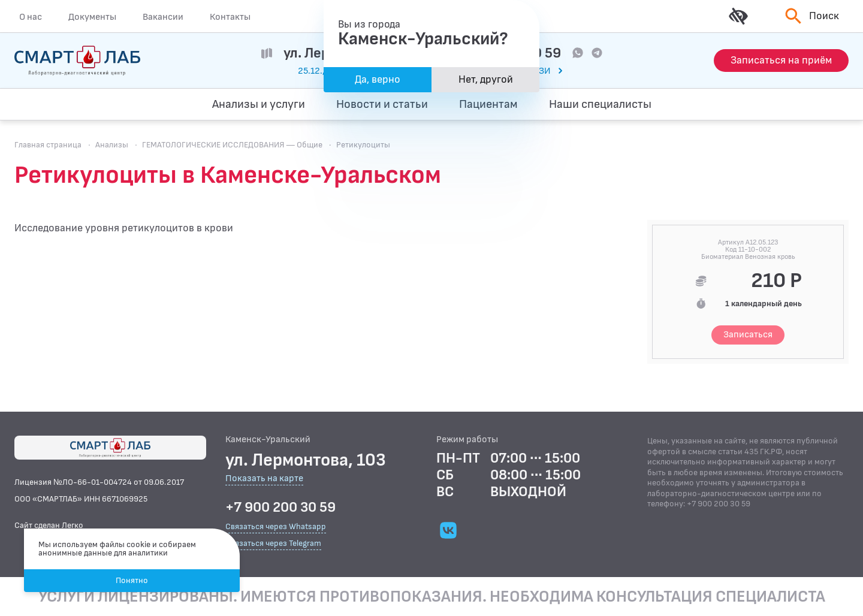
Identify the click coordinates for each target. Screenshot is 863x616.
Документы (92, 17)
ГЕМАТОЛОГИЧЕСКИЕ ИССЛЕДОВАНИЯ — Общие (232, 145)
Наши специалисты (600, 104)
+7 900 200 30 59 (280, 508)
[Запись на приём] (781, 61)
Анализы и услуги (259, 104)
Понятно (132, 580)
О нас (31, 17)
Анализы (112, 145)
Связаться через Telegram (273, 543)
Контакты (230, 17)
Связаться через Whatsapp (276, 526)
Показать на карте (264, 479)
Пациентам (488, 104)
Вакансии (163, 17)
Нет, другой (486, 79)
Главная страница (48, 145)
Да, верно (378, 79)
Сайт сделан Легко (49, 525)
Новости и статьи (382, 104)
